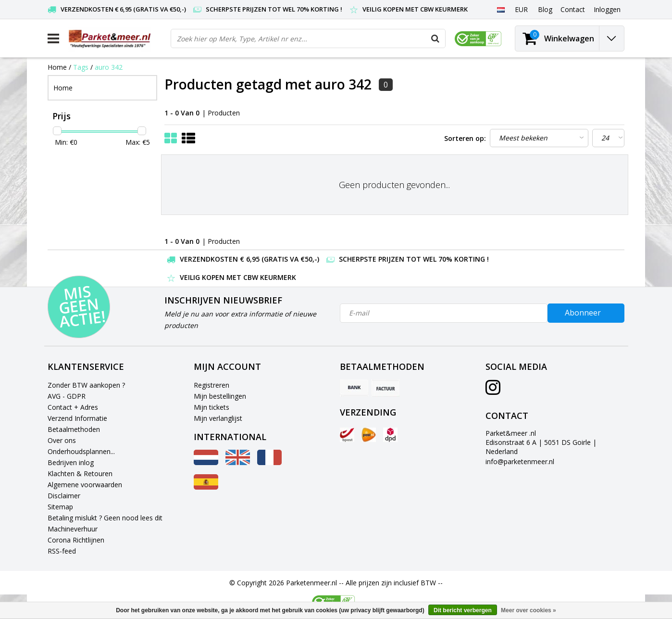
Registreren (212, 385)
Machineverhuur (73, 529)
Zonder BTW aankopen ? (86, 385)
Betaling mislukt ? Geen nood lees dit (105, 518)
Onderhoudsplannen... (81, 451)
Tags (81, 67)
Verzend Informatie (77, 418)
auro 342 (109, 67)
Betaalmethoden (74, 429)
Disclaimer (64, 496)
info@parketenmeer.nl (520, 461)
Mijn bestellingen (220, 396)
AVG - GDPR (67, 396)
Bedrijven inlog (71, 462)
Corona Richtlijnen (76, 540)
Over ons (62, 440)
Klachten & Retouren (80, 474)
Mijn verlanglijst (218, 418)
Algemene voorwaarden (85, 485)
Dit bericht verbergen (463, 610)
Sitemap (60, 507)
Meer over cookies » (529, 610)
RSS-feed (62, 551)
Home (57, 67)
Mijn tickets (212, 407)
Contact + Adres (73, 407)
